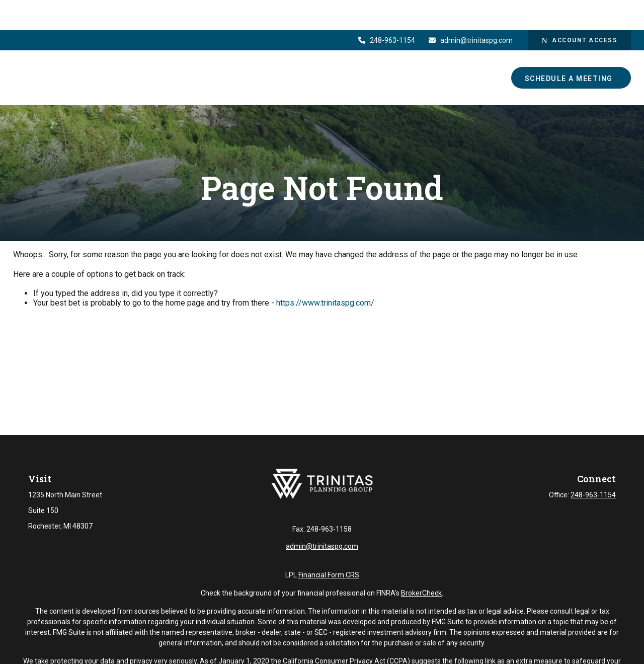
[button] (310, 48)
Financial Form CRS (329, 582)
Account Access (580, 10)
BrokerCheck (421, 601)
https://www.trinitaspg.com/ (325, 303)
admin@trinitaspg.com (470, 10)
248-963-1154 (387, 10)
